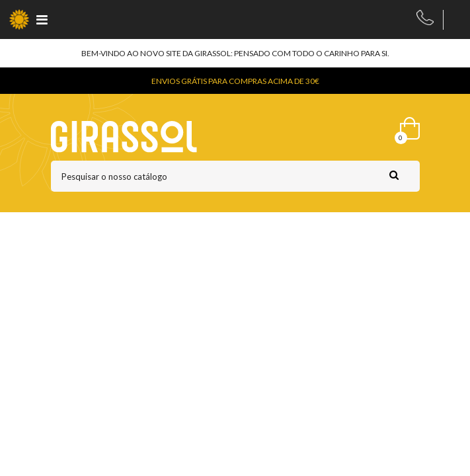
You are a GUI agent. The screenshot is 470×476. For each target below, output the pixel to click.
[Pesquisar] (235, 176)
